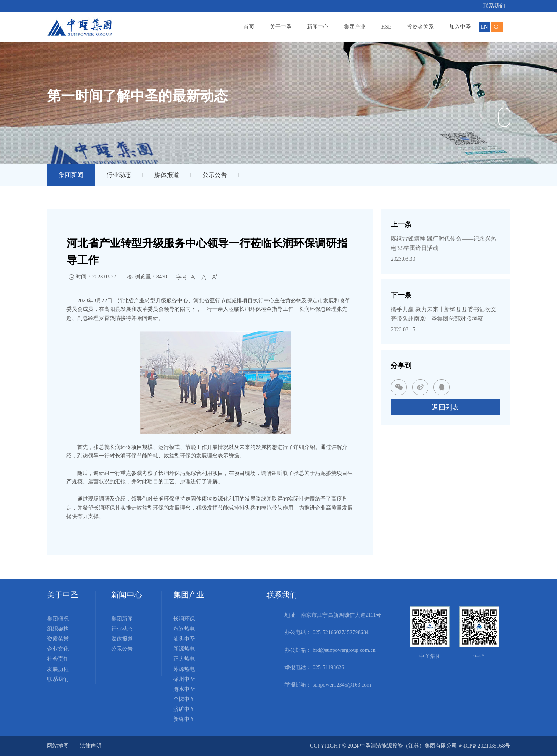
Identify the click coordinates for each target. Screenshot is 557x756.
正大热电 (184, 659)
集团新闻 (71, 175)
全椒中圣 (184, 699)
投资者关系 (420, 27)
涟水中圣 (184, 689)
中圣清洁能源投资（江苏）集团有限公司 (409, 746)
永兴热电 (184, 629)
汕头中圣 (184, 639)
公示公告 (215, 175)
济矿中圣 (184, 709)
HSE (386, 27)
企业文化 (58, 649)
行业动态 (119, 175)
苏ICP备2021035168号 (484, 746)
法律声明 (91, 746)
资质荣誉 (58, 639)
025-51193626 (328, 667)
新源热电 (184, 649)
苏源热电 (184, 669)
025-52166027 (328, 632)
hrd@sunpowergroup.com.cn (344, 650)
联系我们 (494, 6)
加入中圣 (460, 27)
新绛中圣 (184, 719)
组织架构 (58, 629)
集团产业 (355, 27)
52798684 (358, 632)
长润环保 (184, 619)
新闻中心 (318, 27)
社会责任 (58, 659)
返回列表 (445, 407)
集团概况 (58, 619)
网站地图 (58, 746)
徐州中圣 (184, 679)
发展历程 (58, 669)
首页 (249, 27)
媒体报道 (167, 175)
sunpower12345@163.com (342, 685)
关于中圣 (281, 27)
